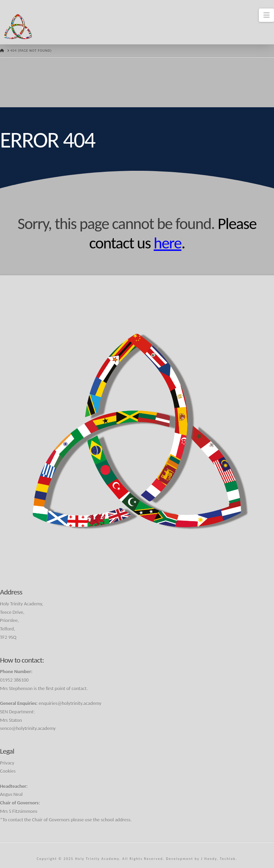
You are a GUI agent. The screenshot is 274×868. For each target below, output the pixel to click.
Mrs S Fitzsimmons (19, 811)
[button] (266, 15)
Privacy (7, 763)
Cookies (8, 771)
